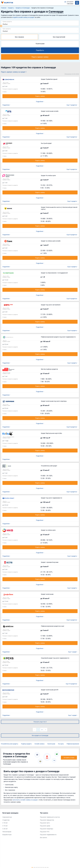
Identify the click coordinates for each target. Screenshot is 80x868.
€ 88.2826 (70, 4)
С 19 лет (5, 826)
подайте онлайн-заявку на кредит (24, 17)
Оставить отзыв (69, 758)
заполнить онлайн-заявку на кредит (25, 800)
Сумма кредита (7, 21)
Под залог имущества (47, 820)
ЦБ (65, 2)
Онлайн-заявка (39, 744)
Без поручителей (59, 37)
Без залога (43, 837)
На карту (61, 744)
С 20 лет (5, 829)
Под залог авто (45, 823)
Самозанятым (7, 817)
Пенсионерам (7, 832)
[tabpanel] (20, 824)
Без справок (20, 37)
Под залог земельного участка (50, 817)
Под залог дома (45, 826)
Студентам (6, 820)
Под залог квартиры (47, 829)
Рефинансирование (73, 744)
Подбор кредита (26, 744)
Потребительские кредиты (10, 744)
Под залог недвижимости (48, 835)
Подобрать (40, 50)
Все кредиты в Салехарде (40, 735)
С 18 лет (5, 823)
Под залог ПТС (45, 832)
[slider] (1, 26)
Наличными (40, 44)
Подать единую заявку (40, 57)
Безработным (7, 835)
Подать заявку (40, 96)
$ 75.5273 (70, 2)
